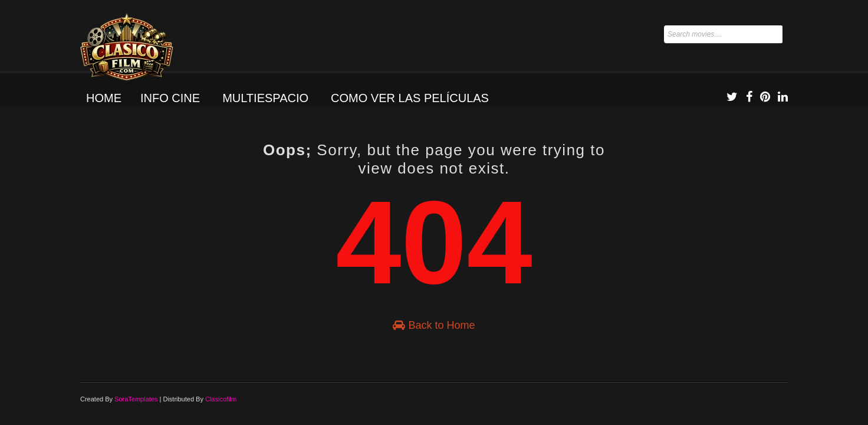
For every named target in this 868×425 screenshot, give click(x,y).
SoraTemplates (136, 399)
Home (104, 98)
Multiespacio (265, 98)
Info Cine (170, 98)
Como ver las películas (410, 98)
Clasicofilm (221, 399)
